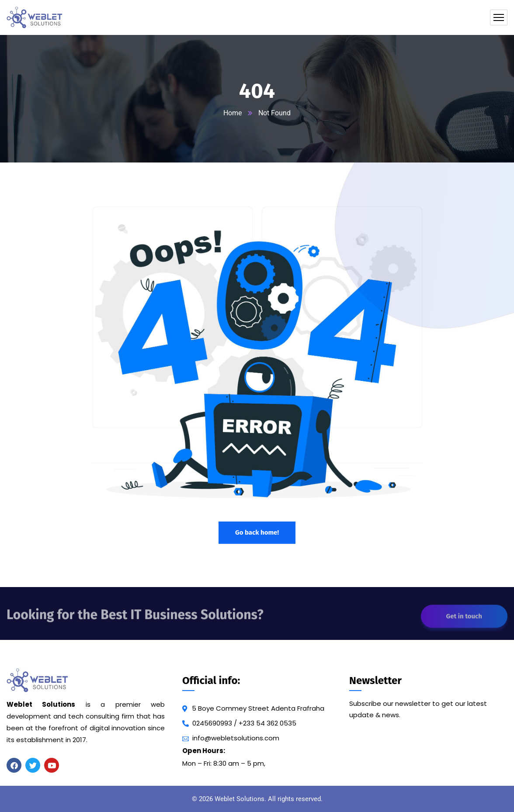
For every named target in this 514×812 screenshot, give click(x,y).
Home (233, 113)
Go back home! (257, 532)
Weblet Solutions (240, 799)
